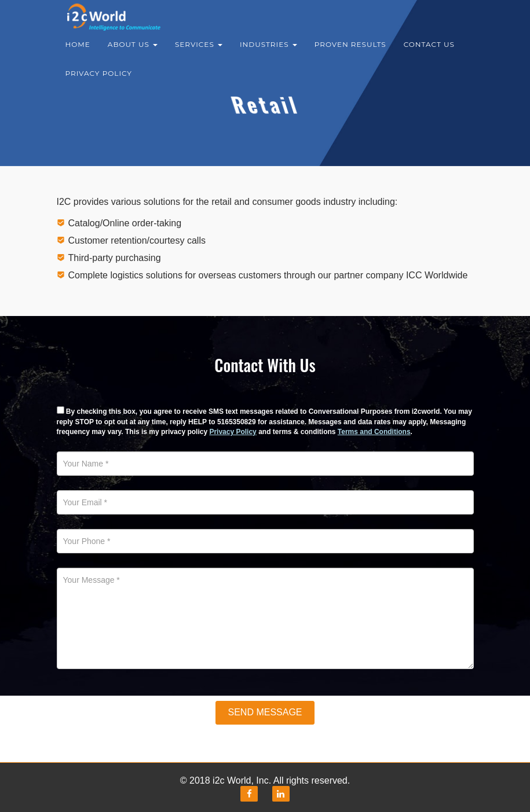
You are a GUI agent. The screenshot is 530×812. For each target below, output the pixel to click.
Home (78, 52)
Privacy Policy (99, 81)
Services (199, 52)
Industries (268, 52)
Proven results (350, 52)
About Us (133, 52)
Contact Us (429, 52)
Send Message (265, 712)
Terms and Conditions (374, 432)
